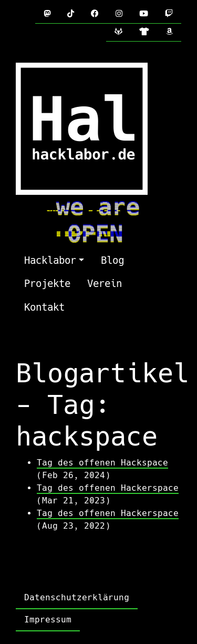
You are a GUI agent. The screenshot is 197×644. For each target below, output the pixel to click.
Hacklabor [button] (50, 260)
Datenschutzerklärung (77, 597)
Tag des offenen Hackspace (102, 463)
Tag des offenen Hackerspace (108, 488)
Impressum (48, 620)
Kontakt (44, 307)
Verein (105, 284)
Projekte (47, 284)
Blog (112, 260)
